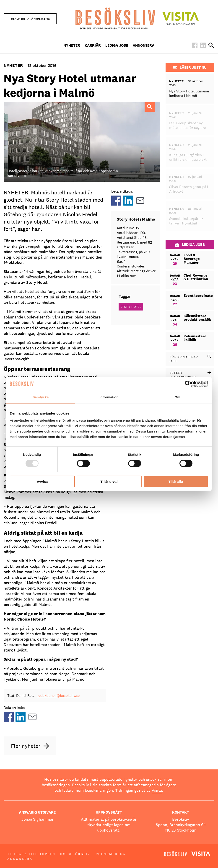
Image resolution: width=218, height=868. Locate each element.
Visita (157, 790)
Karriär (93, 45)
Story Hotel (131, 307)
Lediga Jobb (117, 45)
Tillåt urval (109, 482)
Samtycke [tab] (41, 397)
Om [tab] (177, 397)
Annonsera (144, 45)
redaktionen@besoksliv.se (58, 696)
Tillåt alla (176, 482)
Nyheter (72, 45)
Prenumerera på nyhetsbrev (30, 19)
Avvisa (42, 482)
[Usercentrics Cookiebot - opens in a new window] (188, 384)
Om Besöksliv (75, 854)
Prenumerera (111, 854)
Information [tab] (109, 397)
